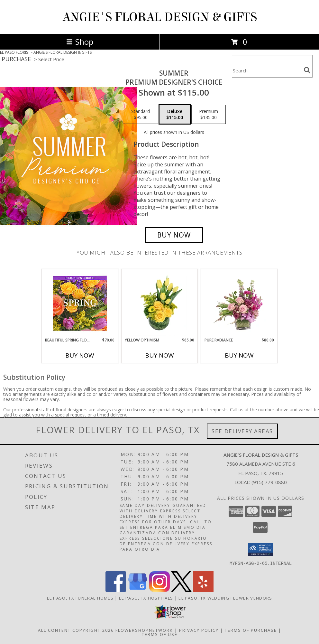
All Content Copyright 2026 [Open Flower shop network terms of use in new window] (76, 630)
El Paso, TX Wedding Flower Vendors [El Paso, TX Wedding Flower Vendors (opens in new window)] (225, 598)
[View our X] (181, 590)
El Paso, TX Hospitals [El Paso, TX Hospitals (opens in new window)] (146, 598)
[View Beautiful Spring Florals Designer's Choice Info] (80, 303)
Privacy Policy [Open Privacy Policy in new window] (199, 630)
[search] (307, 70)
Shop (80, 42)
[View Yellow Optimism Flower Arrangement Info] (160, 303)
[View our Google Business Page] (138, 590)
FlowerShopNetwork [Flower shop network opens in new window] (144, 630)
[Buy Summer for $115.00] (174, 235)
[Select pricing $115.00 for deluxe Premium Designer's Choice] (175, 115)
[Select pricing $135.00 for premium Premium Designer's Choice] (209, 115)
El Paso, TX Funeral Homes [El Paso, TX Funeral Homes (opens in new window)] (80, 598)
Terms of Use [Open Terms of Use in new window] (160, 634)
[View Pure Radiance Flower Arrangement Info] (239, 303)
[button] (261, 549)
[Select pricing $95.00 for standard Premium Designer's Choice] (141, 115)
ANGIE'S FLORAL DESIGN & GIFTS (160, 17)
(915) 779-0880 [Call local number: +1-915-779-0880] (269, 482)
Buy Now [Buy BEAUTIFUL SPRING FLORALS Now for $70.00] (80, 355)
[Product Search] (267, 70)
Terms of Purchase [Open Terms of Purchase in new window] (251, 630)
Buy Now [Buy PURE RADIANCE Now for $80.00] (239, 355)
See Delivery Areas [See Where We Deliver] (242, 431)
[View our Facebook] (116, 590)
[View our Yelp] (203, 590)
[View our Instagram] (159, 590)
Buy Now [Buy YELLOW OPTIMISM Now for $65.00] (159, 355)
